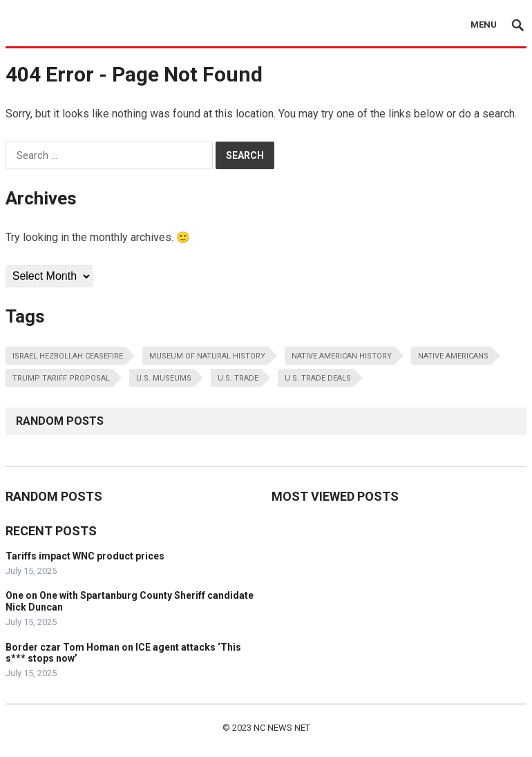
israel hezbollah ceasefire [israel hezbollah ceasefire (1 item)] (68, 356)
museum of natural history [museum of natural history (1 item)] (207, 356)
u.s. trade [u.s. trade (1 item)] (238, 378)
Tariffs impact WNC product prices (85, 556)
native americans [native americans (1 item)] (453, 356)
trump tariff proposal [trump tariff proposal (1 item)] (61, 378)
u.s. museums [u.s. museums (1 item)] (164, 378)
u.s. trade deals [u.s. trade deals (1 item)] (318, 378)
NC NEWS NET (282, 728)
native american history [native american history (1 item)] (342, 356)
